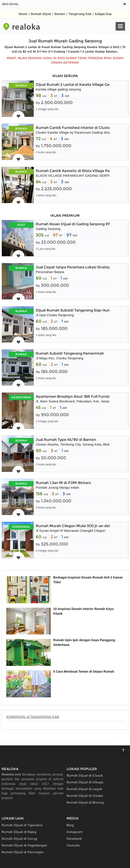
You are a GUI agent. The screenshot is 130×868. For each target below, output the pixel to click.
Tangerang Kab (80, 14)
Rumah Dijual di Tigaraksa (22, 825)
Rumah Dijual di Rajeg (19, 832)
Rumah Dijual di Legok (84, 789)
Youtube (73, 845)
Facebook (74, 839)
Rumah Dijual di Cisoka (85, 796)
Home (23, 14)
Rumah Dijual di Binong (85, 802)
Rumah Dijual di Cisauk (85, 775)
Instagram (75, 832)
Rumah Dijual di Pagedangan (24, 845)
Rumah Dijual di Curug (19, 839)
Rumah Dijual (41, 14)
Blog (70, 825)
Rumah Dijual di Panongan (22, 852)
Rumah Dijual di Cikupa (85, 782)
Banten (60, 14)
